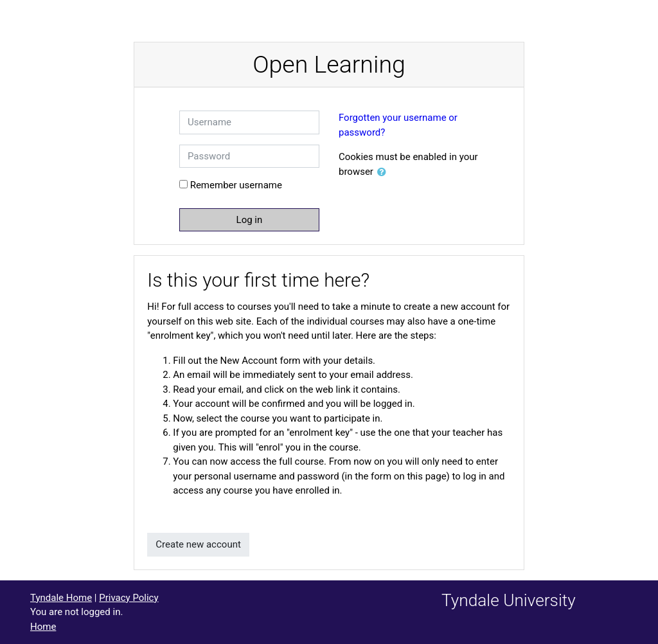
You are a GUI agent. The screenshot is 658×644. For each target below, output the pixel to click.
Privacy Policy (129, 598)
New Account (249, 361)
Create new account (198, 544)
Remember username (236, 185)
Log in (250, 220)
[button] (384, 173)
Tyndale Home (61, 598)
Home (43, 627)
